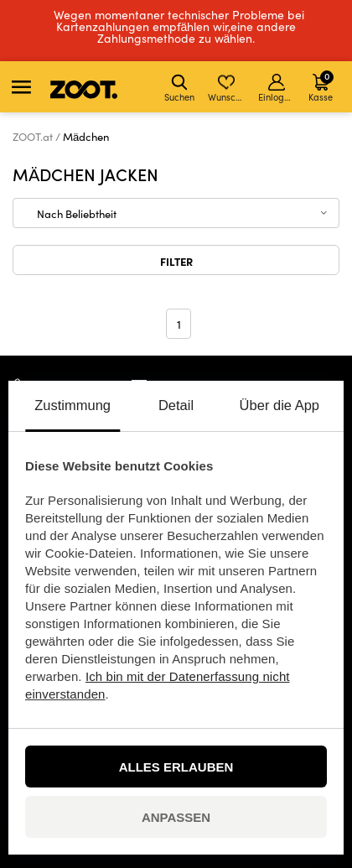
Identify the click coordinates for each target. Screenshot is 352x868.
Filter (176, 261)
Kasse (321, 86)
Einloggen (278, 88)
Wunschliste (228, 88)
